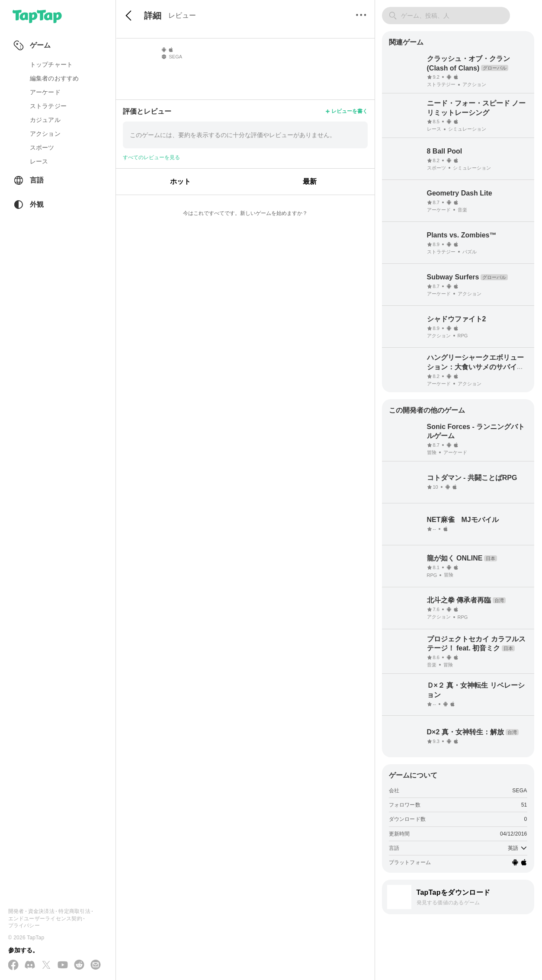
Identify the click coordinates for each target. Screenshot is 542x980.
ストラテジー (48, 106)
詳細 (153, 16)
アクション (45, 134)
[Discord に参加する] (30, 965)
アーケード (45, 92)
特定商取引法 (74, 911)
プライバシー (24, 926)
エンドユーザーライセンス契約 (45, 919)
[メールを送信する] (96, 965)
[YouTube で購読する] (63, 965)
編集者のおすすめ (55, 78)
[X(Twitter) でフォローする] (46, 966)
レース (39, 161)
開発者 (16, 911)
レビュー (182, 15)
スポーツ (42, 147)
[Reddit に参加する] (79, 965)
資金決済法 (41, 911)
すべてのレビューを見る (151, 157)
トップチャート (51, 64)
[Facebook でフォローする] (13, 966)
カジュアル (45, 120)
